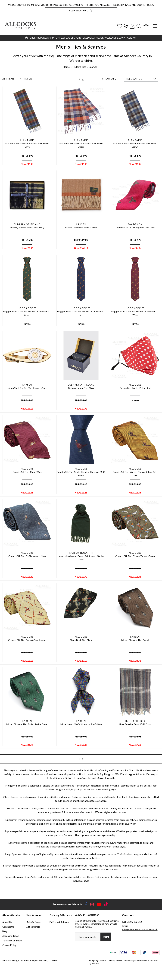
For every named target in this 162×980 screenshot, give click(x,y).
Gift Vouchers (33, 927)
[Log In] (132, 26)
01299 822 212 (134, 922)
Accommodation (11, 936)
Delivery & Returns (59, 922)
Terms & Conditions (12, 941)
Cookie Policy (9, 945)
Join (106, 937)
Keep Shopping (81, 11)
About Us (7, 922)
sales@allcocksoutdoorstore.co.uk (140, 929)
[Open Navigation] (155, 26)
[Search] (139, 26)
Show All (109, 79)
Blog (5, 931)
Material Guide (33, 922)
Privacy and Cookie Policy (138, 5)
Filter (26, 79)
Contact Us (8, 927)
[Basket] (147, 26)
